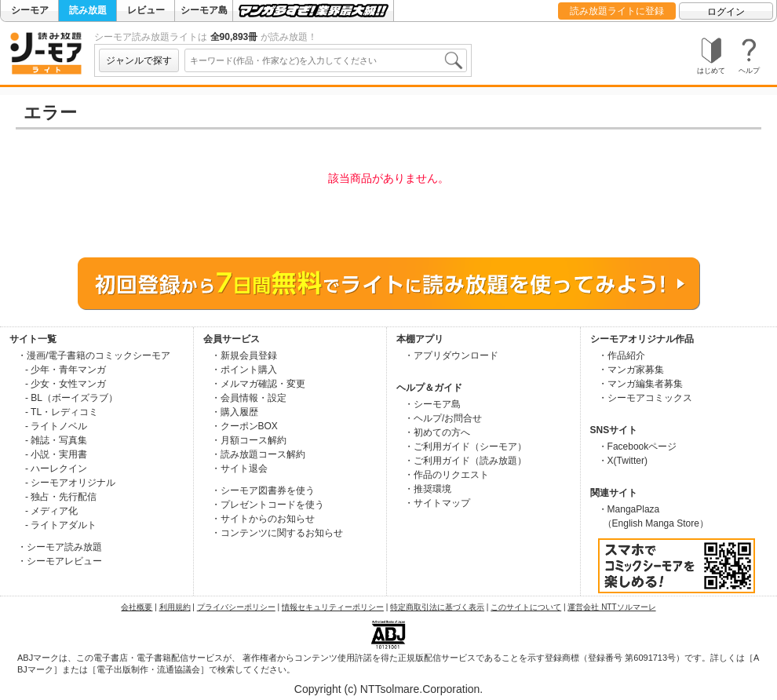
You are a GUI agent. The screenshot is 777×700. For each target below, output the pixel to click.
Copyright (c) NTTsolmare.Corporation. (388, 689)
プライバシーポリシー (236, 607)
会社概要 (137, 607)
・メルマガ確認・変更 (258, 384)
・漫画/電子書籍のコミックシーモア (94, 355)
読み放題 (88, 10)
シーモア (30, 10)
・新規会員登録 (244, 355)
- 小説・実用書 (56, 454)
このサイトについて (526, 607)
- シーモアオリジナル (70, 483)
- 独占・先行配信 (61, 497)
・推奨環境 (428, 489)
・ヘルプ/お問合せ (443, 418)
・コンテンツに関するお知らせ (277, 533)
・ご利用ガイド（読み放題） (465, 461)
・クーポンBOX (244, 426)
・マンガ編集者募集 (640, 384)
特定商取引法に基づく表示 (437, 607)
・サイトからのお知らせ (263, 519)
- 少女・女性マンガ (66, 384)
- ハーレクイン (56, 468)
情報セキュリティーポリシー (333, 607)
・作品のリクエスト (447, 475)
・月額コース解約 (249, 440)
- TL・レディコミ (62, 412)
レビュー (146, 10)
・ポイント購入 (244, 370)
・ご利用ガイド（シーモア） (465, 447)
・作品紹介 (622, 355)
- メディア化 (51, 511)
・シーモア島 (432, 404)
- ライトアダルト (61, 525)
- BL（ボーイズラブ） (71, 398)
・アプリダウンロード (451, 355)
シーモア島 (204, 10)
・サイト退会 (239, 468)
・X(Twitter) (623, 461)
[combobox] (326, 60)
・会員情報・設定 (249, 398)
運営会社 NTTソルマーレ (611, 607)
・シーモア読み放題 (60, 547)
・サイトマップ (437, 503)
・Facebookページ (638, 447)
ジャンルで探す (139, 60)
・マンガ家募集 (631, 370)
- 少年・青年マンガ (66, 370)
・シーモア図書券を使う (263, 490)
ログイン (726, 12)
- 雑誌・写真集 (56, 440)
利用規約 (175, 607)
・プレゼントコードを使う (268, 505)
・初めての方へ (437, 432)
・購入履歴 (235, 412)
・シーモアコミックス (645, 398)
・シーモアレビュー (60, 561)
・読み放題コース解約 (258, 454)
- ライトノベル (56, 426)
